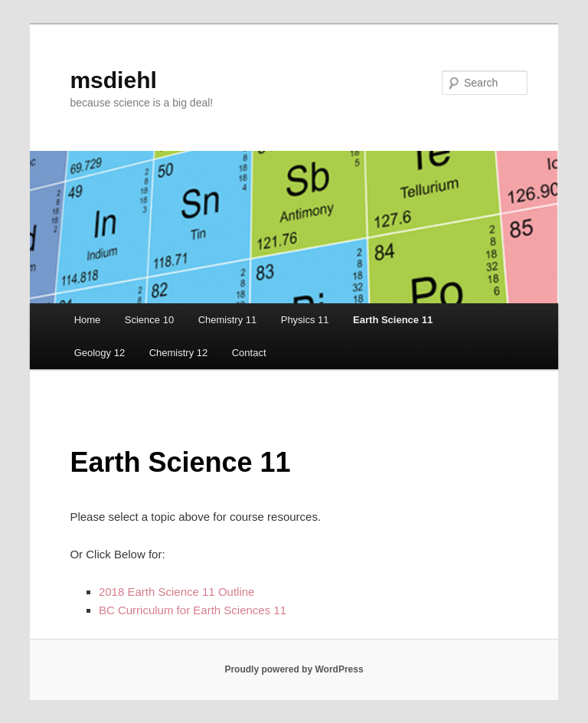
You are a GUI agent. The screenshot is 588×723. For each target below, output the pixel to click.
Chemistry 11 (228, 320)
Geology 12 (100, 353)
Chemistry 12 (179, 353)
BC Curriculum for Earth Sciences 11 (193, 610)
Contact (249, 353)
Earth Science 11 (393, 320)
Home (88, 320)
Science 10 (149, 320)
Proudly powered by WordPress (294, 669)
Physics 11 (305, 320)
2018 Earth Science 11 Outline (176, 592)
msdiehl (113, 80)
